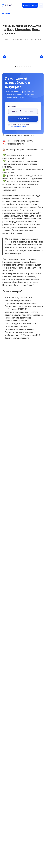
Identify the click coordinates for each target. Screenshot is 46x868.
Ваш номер (12, 106)
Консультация (23, 119)
